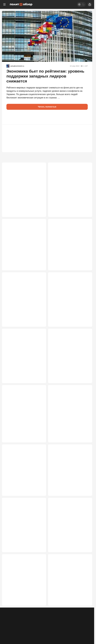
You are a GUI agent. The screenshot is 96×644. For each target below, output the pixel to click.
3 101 (86, 265)
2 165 (86, 558)
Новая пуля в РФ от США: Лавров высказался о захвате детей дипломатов (22, 184)
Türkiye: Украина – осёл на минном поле (23, 593)
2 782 (86, 322)
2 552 (40, 441)
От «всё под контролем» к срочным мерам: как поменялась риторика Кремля (69, 184)
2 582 (86, 382)
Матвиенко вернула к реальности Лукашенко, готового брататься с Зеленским (22, 534)
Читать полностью (47, 107)
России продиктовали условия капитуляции (21, 242)
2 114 (86, 615)
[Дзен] (89, 627)
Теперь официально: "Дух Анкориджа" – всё (64, 476)
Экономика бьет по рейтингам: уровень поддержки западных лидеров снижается (45, 76)
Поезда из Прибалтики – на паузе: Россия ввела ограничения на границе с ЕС (68, 534)
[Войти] (90, 4)
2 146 (40, 615)
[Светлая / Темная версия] (81, 4)
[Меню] (4, 4)
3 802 (40, 208)
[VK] (82, 627)
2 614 (40, 382)
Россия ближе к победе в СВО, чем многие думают (69, 242)
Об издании (28, 629)
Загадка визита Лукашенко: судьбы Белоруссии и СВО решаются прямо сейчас (69, 358)
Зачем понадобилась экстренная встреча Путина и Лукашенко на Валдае (22, 358)
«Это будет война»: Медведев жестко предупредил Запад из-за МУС (24, 416)
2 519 (40, 498)
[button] (9, 117)
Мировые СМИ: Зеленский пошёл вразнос (68, 299)
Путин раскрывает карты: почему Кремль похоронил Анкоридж (22, 476)
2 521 (86, 441)
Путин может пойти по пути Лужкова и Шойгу (70, 593)
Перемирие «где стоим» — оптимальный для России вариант (23, 299)
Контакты (17, 629)
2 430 (86, 498)
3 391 (86, 208)
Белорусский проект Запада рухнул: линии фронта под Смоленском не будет (69, 417)
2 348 (40, 558)
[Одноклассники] (76, 627)
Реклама (6, 629)
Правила (39, 629)
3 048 (40, 322)
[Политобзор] (21, 4)
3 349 (40, 265)
